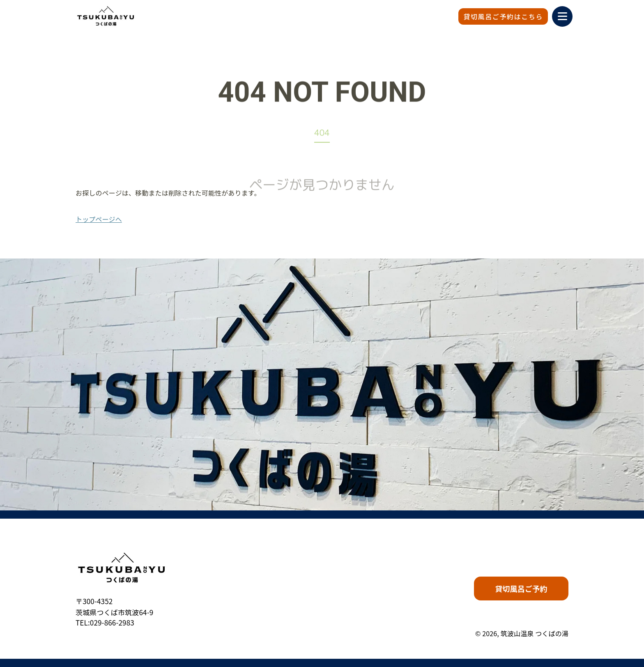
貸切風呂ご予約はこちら (503, 16)
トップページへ (99, 219)
